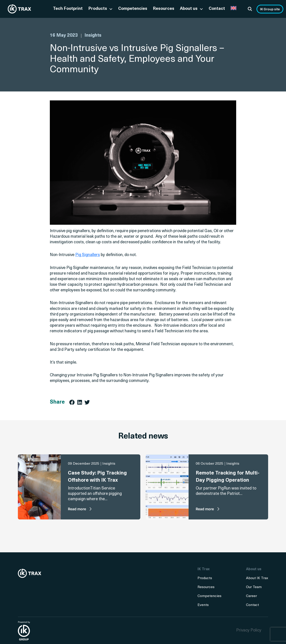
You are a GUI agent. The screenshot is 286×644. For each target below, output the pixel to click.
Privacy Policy (249, 630)
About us (189, 9)
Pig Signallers (88, 255)
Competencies (133, 9)
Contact (217, 9)
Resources (164, 9)
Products (98, 9)
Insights (93, 36)
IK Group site (270, 9)
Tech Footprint (68, 9)
